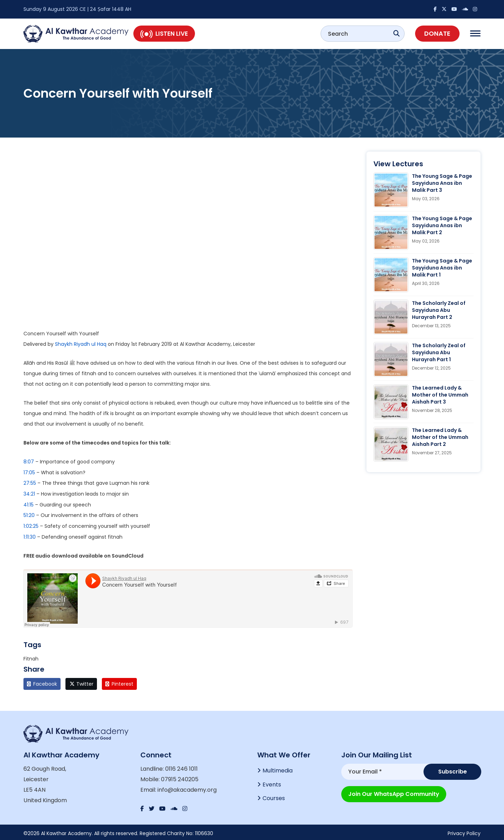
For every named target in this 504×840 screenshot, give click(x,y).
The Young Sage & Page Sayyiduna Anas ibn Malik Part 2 (442, 225)
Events (272, 782)
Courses (274, 796)
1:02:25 (31, 525)
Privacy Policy (464, 831)
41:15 (29, 504)
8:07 (29, 462)
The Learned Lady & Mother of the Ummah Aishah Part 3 (440, 395)
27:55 (30, 483)
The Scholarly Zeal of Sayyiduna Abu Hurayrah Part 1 (439, 352)
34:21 (29, 493)
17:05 (29, 472)
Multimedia (278, 768)
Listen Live (164, 34)
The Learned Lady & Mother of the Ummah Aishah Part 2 (440, 437)
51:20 (29, 514)
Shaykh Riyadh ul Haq (81, 344)
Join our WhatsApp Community (394, 792)
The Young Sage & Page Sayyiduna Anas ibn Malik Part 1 (442, 268)
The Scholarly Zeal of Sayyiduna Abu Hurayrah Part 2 (439, 310)
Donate (437, 33)
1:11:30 (30, 535)
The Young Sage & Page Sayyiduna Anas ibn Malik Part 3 (442, 183)
